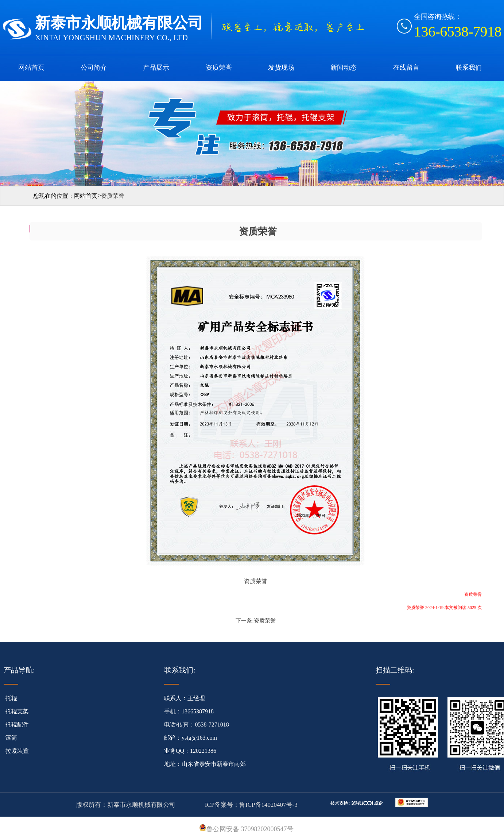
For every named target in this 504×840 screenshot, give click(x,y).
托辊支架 (17, 711)
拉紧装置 (17, 751)
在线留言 (406, 68)
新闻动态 (344, 68)
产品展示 (156, 68)
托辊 (11, 698)
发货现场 (281, 68)
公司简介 (94, 68)
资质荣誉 (219, 68)
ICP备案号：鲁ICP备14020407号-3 (250, 805)
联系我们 (469, 68)
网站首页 (31, 68)
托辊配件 (17, 725)
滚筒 (11, 738)
